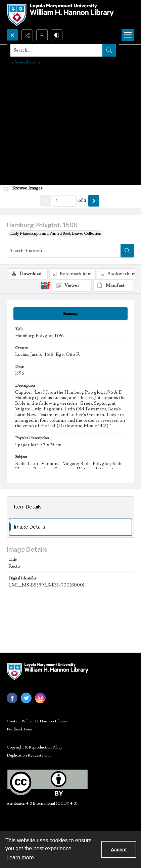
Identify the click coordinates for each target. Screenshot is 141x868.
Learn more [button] (20, 857)
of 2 (82, 201)
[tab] (70, 314)
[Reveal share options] (27, 35)
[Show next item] (94, 201)
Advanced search (25, 62)
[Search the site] (57, 50)
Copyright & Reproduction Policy (35, 747)
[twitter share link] (26, 698)
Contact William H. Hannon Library (37, 721)
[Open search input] (12, 35)
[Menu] (128, 35)
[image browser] (25, 188)
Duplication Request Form (29, 755)
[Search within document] (127, 251)
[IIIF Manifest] (113, 286)
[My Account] (42, 35)
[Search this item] (64, 251)
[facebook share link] (12, 698)
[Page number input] (65, 201)
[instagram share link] (40, 698)
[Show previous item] (46, 201)
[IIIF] (45, 285)
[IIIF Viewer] (72, 286)
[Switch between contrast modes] (57, 35)
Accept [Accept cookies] (119, 850)
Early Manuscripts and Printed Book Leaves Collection (56, 233)
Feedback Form (19, 729)
